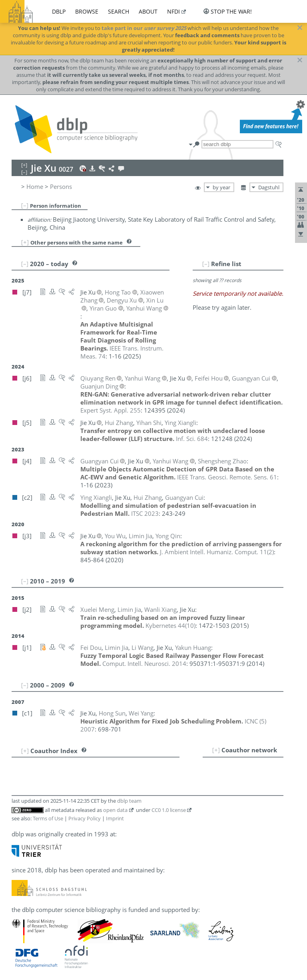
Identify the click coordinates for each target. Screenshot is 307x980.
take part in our (144, 28)
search (119, 11)
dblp (59, 11)
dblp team (129, 801)
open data (115, 810)
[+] (25, 242)
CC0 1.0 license (169, 810)
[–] (25, 205)
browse (87, 11)
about (148, 11)
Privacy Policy (85, 818)
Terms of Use (48, 818)
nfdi (173, 11)
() (217, 552)
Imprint (115, 818)
